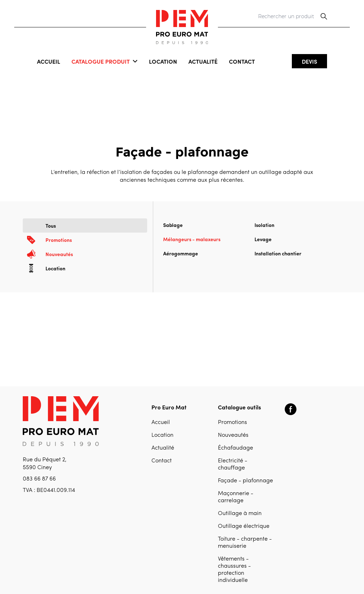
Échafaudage (235, 448)
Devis (309, 61)
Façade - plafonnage (245, 481)
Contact (242, 61)
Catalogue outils (239, 407)
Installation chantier (278, 253)
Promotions (232, 423)
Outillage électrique (244, 526)
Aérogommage (181, 253)
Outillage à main (240, 514)
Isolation (264, 225)
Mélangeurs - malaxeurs (192, 239)
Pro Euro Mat (169, 407)
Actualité (203, 61)
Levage (263, 239)
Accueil (49, 61)
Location (163, 61)
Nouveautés (233, 435)
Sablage (173, 225)
